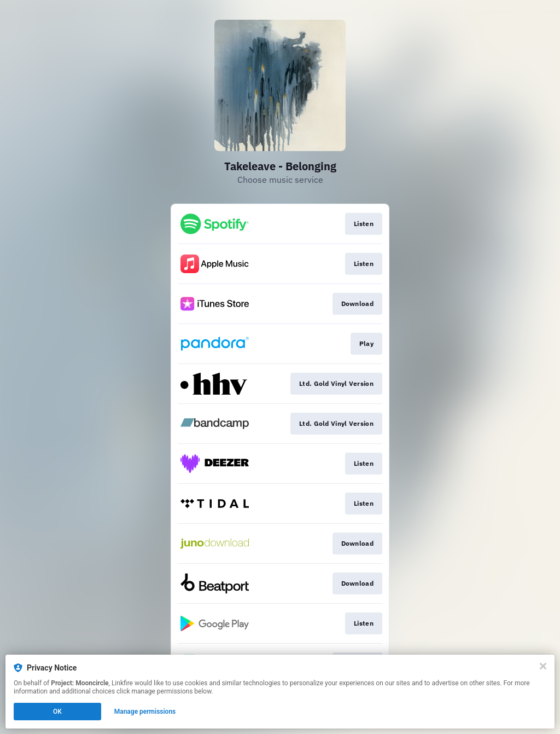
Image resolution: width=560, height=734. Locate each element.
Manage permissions (145, 712)
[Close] (543, 666)
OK (57, 712)
